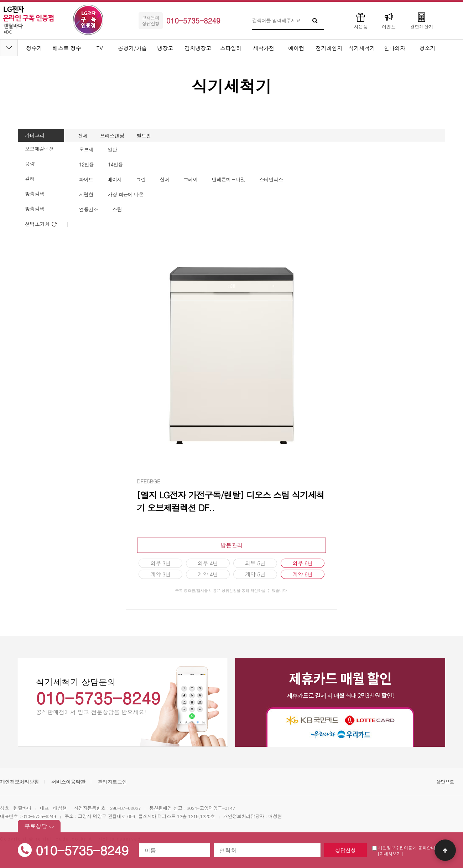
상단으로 (445, 782)
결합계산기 (422, 20)
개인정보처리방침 (19, 782)
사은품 (361, 20)
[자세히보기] (390, 854)
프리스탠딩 (112, 135)
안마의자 (395, 48)
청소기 (428, 48)
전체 (83, 135)
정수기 (34, 48)
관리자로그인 (112, 782)
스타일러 (231, 48)
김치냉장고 (198, 48)
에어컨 (296, 48)
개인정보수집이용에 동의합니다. (407, 848)
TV (100, 48)
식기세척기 (362, 48)
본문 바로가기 (0, 0)
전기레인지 (329, 48)
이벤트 (389, 20)
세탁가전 (264, 48)
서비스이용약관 (68, 782)
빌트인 (144, 135)
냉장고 (165, 48)
